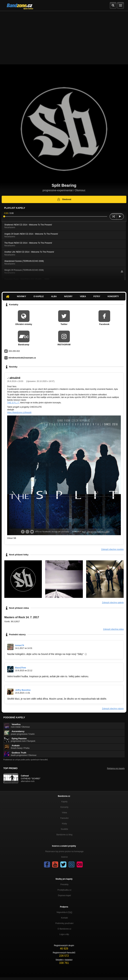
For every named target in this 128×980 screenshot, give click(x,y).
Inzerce (64, 857)
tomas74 (20, 645)
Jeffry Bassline (23, 690)
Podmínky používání (64, 923)
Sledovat (64, 199)
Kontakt (64, 918)
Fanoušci (64, 818)
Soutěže (64, 829)
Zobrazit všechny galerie (113, 603)
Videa (83, 296)
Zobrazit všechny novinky (112, 549)
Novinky (22, 296)
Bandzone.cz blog (64, 835)
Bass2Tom (21, 668)
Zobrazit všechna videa (113, 629)
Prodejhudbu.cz (64, 890)
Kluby (64, 824)
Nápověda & (64, 912)
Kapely (64, 802)
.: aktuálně (14, 378)
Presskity (64, 884)
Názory (68, 296)
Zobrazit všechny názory (113, 709)
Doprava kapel (64, 895)
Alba (54, 296)
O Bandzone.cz (64, 929)
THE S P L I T (13, 403)
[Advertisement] (64, 36)
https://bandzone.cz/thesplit (19, 412)
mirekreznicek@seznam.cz (22, 358)
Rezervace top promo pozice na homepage (64, 851)
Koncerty (113, 296)
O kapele (39, 296)
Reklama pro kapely (116, 768)
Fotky (97, 296)
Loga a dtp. (64, 934)
